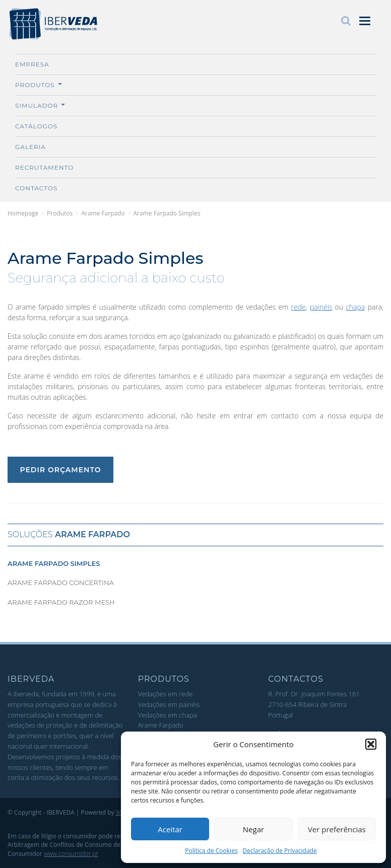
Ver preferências (337, 829)
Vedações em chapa (168, 715)
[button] (371, 744)
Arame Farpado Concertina (61, 583)
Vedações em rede (166, 694)
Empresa (32, 64)
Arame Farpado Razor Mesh (61, 602)
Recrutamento (44, 167)
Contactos (36, 188)
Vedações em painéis (169, 704)
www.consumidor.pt (71, 854)
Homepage (23, 213)
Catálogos (36, 126)
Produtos (39, 85)
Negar (253, 829)
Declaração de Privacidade (280, 851)
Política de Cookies (211, 851)
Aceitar (170, 829)
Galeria (30, 147)
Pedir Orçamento (60, 470)
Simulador (40, 105)
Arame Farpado (103, 213)
